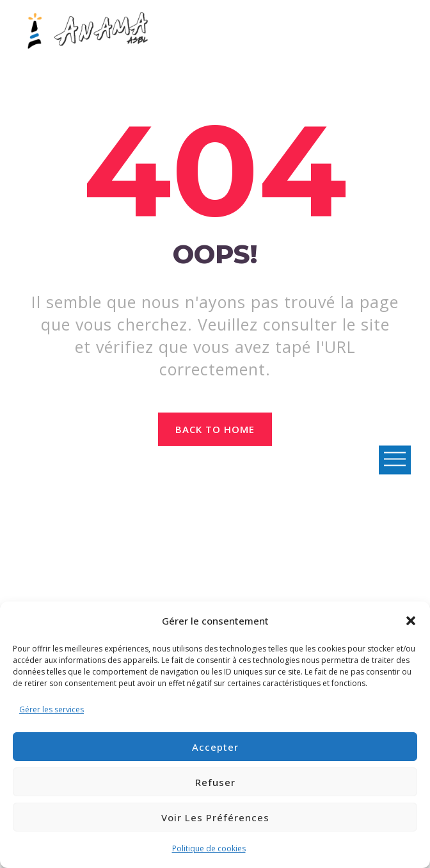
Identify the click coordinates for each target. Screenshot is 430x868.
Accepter (215, 747)
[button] (411, 621)
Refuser (215, 782)
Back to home (215, 429)
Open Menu (395, 460)
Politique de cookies (209, 848)
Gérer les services (52, 709)
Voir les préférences (215, 817)
